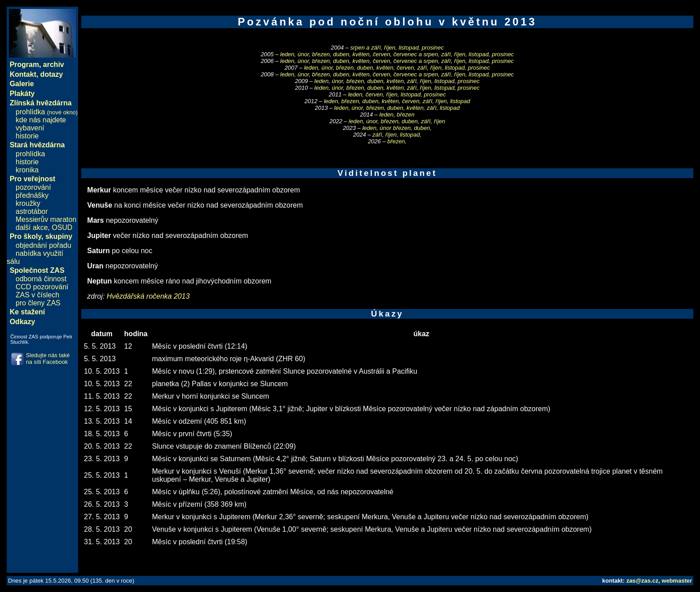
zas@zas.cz (642, 581)
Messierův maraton (46, 219)
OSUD (62, 227)
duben (341, 54)
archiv (53, 65)
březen (321, 54)
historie (27, 136)
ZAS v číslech (37, 295)
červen (381, 54)
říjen (390, 48)
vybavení (30, 128)
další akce (32, 227)
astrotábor (32, 211)
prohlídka (47, 112)
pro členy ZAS (38, 303)
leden (287, 54)
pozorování (33, 187)
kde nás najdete (41, 120)
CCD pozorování (42, 287)
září (446, 54)
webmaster (677, 581)
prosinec (433, 48)
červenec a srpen (416, 54)
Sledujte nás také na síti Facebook (48, 359)
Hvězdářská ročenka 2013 (148, 296)
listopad (409, 48)
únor (303, 54)
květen (361, 54)
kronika (27, 170)
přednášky (32, 195)
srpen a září (365, 48)
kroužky (28, 203)
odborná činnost (41, 279)
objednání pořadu (44, 245)
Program (25, 65)
